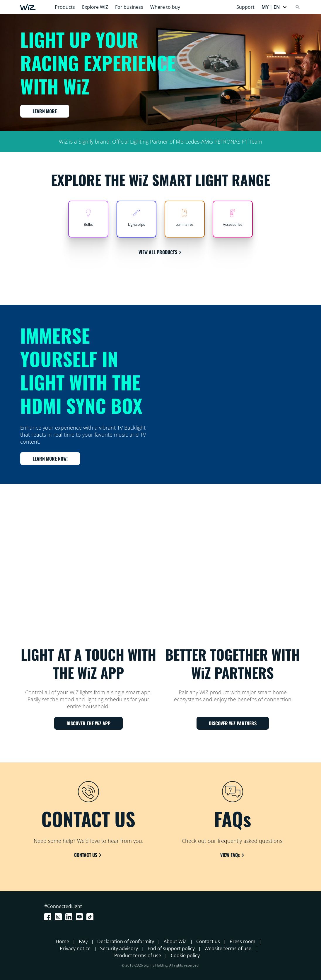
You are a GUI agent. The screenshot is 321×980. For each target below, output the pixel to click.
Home (62, 941)
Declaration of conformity (126, 941)
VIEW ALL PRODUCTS (160, 252)
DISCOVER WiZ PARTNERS (233, 723)
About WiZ (175, 941)
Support (245, 7)
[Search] (298, 7)
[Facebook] (49, 917)
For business (129, 7)
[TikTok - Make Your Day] (91, 917)
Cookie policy (185, 955)
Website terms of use (228, 948)
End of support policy (171, 948)
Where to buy (165, 7)
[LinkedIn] (70, 917)
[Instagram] (59, 917)
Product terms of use (138, 955)
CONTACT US (88, 855)
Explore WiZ (95, 7)
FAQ (83, 941)
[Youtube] (81, 917)
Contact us (208, 941)
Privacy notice (75, 948)
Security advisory (119, 948)
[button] (274, 7)
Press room (243, 941)
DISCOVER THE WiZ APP (88, 723)
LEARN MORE (45, 111)
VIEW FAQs (233, 855)
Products (65, 7)
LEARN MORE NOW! (50, 459)
